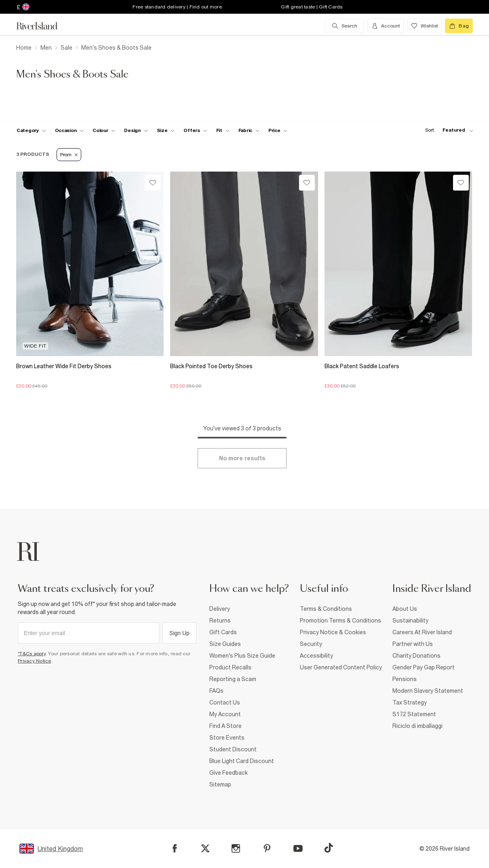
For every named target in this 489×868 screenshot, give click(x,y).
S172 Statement (414, 714)
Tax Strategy (410, 702)
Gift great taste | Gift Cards (312, 7)
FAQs (216, 691)
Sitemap (220, 784)
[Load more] (242, 458)
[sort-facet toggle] (447, 130)
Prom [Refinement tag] (69, 155)
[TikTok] (329, 848)
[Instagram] (236, 848)
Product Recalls (230, 667)
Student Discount (233, 749)
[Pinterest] (267, 848)
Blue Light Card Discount (242, 761)
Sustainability (410, 621)
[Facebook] (175, 848)
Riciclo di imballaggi (417, 726)
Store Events (227, 738)
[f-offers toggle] (195, 130)
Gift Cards (223, 632)
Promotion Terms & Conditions (340, 621)
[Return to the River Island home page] (43, 26)
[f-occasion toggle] (70, 130)
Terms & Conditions (326, 609)
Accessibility (316, 656)
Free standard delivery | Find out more (177, 7)
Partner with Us (413, 644)
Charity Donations (416, 656)
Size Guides (225, 644)
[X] (205, 849)
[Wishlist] (153, 183)
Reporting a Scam (233, 679)
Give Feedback (229, 773)
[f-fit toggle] (223, 130)
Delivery (220, 609)
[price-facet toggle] (278, 130)
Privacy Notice (35, 661)
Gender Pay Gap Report (424, 667)
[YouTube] (298, 848)
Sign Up (179, 633)
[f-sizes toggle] (166, 130)
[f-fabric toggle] (249, 130)
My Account (225, 714)
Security (311, 644)
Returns (220, 621)
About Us (405, 609)
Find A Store (226, 726)
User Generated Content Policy (341, 667)
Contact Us (225, 702)
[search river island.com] (345, 26)
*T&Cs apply (32, 654)
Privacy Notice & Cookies (333, 632)
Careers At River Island (422, 632)
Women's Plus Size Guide (242, 656)
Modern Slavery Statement (428, 691)
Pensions (405, 679)
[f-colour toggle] (104, 130)
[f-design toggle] (136, 130)
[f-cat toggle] (31, 130)
